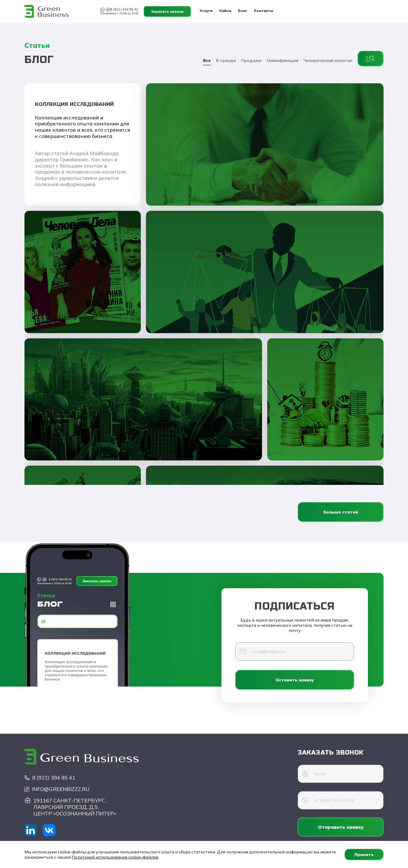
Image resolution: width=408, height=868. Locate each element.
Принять (364, 854)
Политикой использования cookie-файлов (115, 857)
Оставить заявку (295, 680)
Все (207, 60)
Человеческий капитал (328, 60)
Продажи (251, 60)
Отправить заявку (341, 827)
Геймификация (282, 60)
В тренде (226, 60)
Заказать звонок (360, 11)
